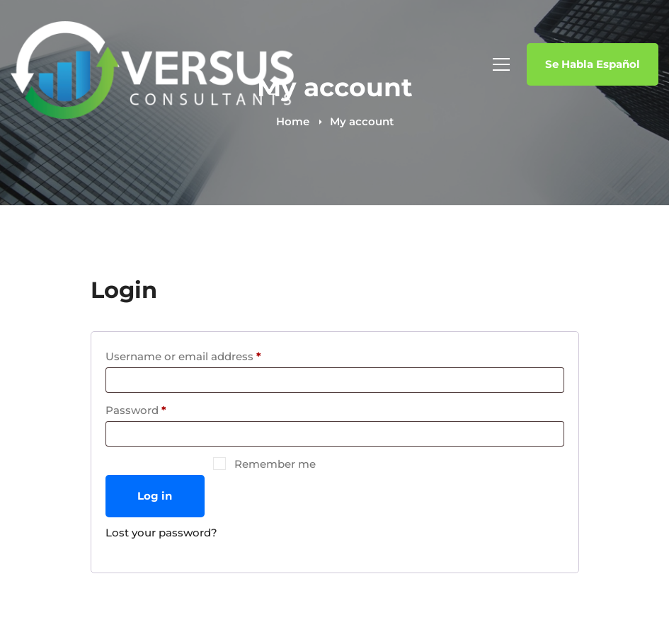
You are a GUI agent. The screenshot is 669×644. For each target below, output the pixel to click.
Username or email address (207, 355)
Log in (155, 496)
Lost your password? (161, 533)
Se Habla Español (593, 64)
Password (160, 408)
